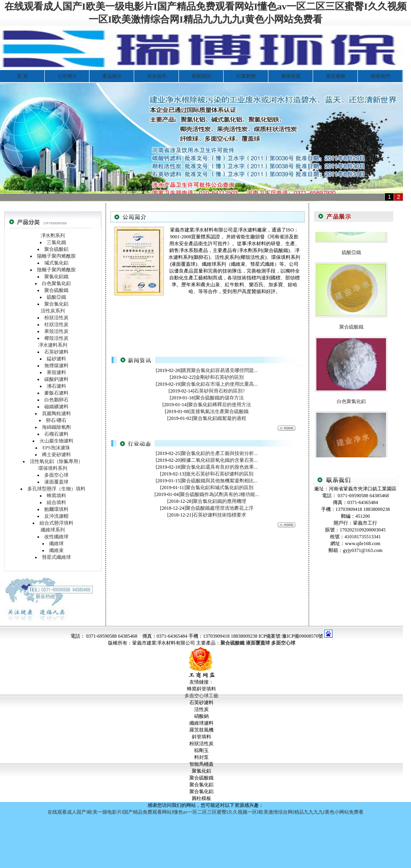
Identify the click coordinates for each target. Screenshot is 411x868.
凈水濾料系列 (53, 345)
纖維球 (56, 544)
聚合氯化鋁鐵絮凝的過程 (220, 418)
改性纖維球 (56, 537)
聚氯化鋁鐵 (56, 277)
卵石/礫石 (56, 420)
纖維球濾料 (201, 723)
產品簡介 (112, 76)
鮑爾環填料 (56, 509)
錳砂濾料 (56, 359)
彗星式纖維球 (56, 557)
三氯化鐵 (56, 242)
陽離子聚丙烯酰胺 (56, 256)
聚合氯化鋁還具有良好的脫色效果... (219, 467)
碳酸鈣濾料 (56, 379)
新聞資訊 (201, 76)
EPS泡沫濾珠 (56, 448)
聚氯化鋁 (201, 771)
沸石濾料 (56, 386)
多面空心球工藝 (201, 696)
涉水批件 (157, 76)
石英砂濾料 (56, 352)
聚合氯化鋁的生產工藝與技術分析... (219, 453)
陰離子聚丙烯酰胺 (56, 270)
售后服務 (336, 76)
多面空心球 (56, 475)
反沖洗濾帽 (56, 516)
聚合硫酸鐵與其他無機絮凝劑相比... (219, 481)
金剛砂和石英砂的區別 (220, 377)
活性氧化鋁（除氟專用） (56, 461)
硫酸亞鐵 (56, 297)
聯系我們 (380, 76)
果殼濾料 (56, 372)
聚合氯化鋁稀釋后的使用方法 (220, 405)
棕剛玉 (201, 750)
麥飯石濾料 (56, 393)
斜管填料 (201, 737)
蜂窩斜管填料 (201, 689)
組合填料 (56, 502)
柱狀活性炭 (56, 324)
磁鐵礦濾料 (56, 407)
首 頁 (22, 76)
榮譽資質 (291, 76)
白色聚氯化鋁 (56, 283)
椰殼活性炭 (56, 338)
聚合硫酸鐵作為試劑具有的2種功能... (219, 494)
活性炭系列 (53, 311)
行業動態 (246, 76)
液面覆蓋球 (56, 482)
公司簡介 (67, 76)
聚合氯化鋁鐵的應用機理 (220, 501)
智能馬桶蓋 (201, 764)
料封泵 (201, 757)
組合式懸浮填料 (56, 523)
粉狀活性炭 (56, 318)
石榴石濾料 (56, 434)
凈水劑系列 (53, 236)
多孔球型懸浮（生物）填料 (56, 489)
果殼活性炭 (56, 331)
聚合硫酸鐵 (56, 290)
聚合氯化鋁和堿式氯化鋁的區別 (220, 488)
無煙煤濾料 (56, 366)
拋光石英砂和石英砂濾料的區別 (220, 474)
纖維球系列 (53, 530)
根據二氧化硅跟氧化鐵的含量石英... (219, 460)
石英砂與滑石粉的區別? (219, 391)
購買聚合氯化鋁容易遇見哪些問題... (219, 370)
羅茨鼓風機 (201, 730)
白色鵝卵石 (56, 400)
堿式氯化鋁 (56, 263)
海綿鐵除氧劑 (56, 427)
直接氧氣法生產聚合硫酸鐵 (220, 411)
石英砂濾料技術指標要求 (220, 515)
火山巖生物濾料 (56, 441)
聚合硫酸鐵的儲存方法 (220, 398)
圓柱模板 (201, 798)
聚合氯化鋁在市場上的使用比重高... (219, 384)
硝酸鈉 (201, 716)
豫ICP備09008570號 (303, 636)
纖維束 (56, 550)
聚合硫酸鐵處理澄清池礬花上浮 (220, 508)
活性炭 (201, 709)
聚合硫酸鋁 (56, 249)
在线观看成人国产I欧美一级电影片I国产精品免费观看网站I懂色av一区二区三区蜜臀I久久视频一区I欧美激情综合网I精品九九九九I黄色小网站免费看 (205, 812)
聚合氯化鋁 (56, 304)
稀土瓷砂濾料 (56, 455)
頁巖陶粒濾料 (56, 413)
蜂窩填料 (56, 496)
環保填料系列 (53, 468)
